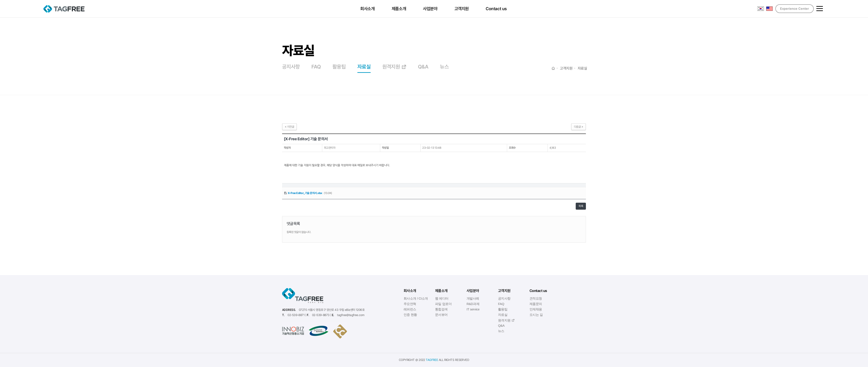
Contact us (497, 9)
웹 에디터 (442, 298)
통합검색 (441, 309)
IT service (473, 309)
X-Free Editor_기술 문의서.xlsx (305, 193)
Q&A (423, 67)
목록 (581, 206)
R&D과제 (473, 304)
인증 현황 (410, 315)
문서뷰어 (441, 315)
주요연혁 (410, 304)
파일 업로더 (443, 304)
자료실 (364, 67)
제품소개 (399, 9)
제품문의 (536, 304)
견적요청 (536, 298)
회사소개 (368, 9)
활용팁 (339, 67)
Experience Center (795, 9)
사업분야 (431, 9)
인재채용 (536, 309)
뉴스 (444, 67)
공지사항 (291, 67)
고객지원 (462, 9)
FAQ (316, 67)
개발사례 (473, 298)
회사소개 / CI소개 (416, 298)
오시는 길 (536, 315)
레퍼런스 (410, 309)
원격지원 (394, 67)
